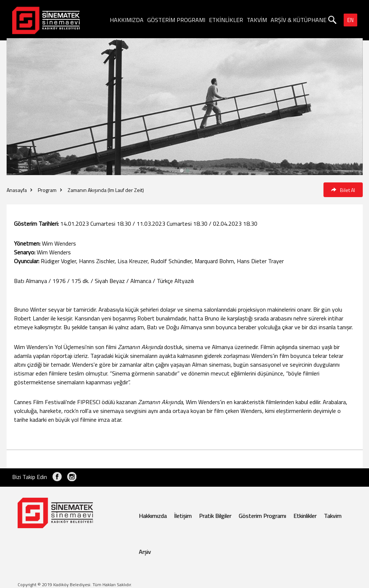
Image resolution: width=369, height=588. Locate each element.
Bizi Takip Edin (30, 477)
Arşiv (145, 552)
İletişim (183, 516)
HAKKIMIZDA (127, 20)
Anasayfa (17, 190)
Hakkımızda (153, 516)
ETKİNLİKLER (226, 20)
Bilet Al (343, 190)
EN (350, 20)
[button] (188, 171)
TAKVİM (257, 20)
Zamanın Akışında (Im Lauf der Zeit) (106, 190)
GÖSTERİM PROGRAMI (176, 20)
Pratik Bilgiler (215, 516)
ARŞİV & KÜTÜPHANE (299, 20)
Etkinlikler (305, 516)
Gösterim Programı (262, 516)
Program (47, 190)
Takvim (333, 516)
